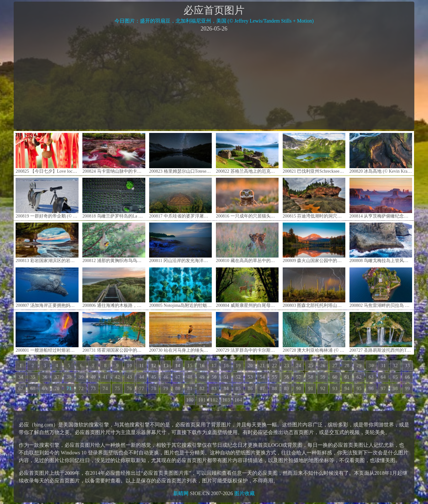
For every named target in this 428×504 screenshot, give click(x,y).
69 (45, 388)
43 (129, 377)
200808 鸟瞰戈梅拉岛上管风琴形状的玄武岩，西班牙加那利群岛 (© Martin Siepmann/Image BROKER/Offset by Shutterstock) (381, 243)
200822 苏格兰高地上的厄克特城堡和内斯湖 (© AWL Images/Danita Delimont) (247, 153)
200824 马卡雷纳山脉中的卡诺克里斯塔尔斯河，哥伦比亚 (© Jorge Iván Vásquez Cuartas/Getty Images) (114, 153)
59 (323, 377)
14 (178, 366)
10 (129, 366)
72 (81, 388)
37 (57, 377)
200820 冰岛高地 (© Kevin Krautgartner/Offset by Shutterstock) (381, 153)
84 (226, 388)
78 (154, 388)
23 (286, 366)
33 (407, 366)
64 (383, 377)
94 (347, 388)
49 (202, 377)
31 (383, 366)
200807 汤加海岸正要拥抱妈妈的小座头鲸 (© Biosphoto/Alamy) (47, 288)
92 (323, 388)
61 (347, 377)
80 (178, 388)
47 (178, 377)
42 (117, 377)
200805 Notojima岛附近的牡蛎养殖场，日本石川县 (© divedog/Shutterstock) (180, 288)
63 (371, 377)
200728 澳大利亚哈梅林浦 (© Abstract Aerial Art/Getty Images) (314, 332)
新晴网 (181, 493)
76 (129, 388)
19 (238, 366)
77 (142, 388)
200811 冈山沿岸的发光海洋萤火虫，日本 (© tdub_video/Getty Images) (180, 243)
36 (45, 377)
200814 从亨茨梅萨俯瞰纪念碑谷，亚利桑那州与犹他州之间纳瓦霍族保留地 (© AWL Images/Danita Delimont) (381, 198)
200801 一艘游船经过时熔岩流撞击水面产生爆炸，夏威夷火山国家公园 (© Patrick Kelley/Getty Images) (47, 332)
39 (81, 377)
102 (214, 400)
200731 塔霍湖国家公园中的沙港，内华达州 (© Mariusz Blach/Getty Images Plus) (114, 332)
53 (250, 377)
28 (347, 366)
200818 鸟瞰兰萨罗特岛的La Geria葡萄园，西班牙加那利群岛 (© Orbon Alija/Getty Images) (114, 198)
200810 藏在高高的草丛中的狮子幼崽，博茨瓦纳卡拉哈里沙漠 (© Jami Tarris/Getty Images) (247, 243)
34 (21, 377)
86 (250, 388)
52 (238, 377)
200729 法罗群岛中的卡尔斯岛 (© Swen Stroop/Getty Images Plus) (247, 332)
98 (395, 388)
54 (262, 377)
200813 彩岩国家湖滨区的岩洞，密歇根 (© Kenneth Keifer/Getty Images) (47, 243)
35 (33, 377)
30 (371, 366)
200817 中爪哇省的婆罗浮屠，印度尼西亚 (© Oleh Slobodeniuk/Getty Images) (180, 198)
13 (166, 366)
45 (154, 377)
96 (371, 388)
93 (335, 388)
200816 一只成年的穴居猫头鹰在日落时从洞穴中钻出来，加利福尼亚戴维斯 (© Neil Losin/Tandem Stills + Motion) (247, 198)
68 (33, 388)
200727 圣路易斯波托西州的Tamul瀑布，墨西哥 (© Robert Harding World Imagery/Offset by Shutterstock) (381, 332)
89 (286, 388)
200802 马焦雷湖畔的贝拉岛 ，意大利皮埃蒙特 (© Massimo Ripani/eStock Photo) (381, 288)
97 (383, 388)
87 (262, 388)
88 (274, 388)
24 (299, 366)
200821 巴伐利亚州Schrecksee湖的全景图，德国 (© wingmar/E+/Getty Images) (314, 153)
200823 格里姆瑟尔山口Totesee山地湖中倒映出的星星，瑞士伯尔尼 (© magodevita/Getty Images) (180, 153)
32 (395, 366)
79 (166, 388)
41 (105, 377)
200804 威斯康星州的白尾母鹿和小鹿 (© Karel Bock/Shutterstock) (247, 288)
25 (311, 366)
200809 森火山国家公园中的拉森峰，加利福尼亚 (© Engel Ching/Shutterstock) (314, 243)
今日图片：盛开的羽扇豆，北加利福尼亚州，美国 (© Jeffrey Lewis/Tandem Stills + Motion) (214, 21)
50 (214, 377)
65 (395, 377)
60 (335, 377)
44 (142, 377)
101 (202, 400)
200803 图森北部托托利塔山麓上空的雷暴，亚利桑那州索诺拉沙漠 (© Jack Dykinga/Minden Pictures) (314, 288)
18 (226, 366)
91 (311, 388)
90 (299, 388)
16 (202, 366)
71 (69, 388)
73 (93, 388)
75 (117, 388)
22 (274, 366)
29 (359, 366)
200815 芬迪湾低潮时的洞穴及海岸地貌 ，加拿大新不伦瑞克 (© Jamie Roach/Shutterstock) (314, 198)
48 (190, 377)
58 (311, 377)
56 (286, 377)
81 (190, 388)
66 (407, 377)
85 (238, 388)
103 (226, 400)
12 (154, 366)
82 (202, 388)
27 (335, 366)
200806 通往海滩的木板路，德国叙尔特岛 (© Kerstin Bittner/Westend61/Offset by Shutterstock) (114, 288)
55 (274, 377)
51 (226, 377)
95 (359, 388)
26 (323, 366)
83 (214, 388)
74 (105, 388)
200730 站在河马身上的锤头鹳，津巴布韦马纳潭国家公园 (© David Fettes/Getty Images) (180, 332)
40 (93, 377)
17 (214, 366)
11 (141, 366)
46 (166, 377)
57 (299, 377)
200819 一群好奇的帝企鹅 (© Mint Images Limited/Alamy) (47, 198)
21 (262, 366)
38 (69, 377)
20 (250, 366)
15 (190, 366)
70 (57, 388)
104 (238, 400)
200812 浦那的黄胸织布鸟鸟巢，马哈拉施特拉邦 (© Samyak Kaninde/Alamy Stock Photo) (114, 243)
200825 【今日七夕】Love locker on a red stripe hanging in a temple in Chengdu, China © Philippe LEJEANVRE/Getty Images (47, 153)
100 (190, 400)
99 (407, 388)
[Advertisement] (214, 80)
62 (359, 377)
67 (21, 388)
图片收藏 (245, 493)
